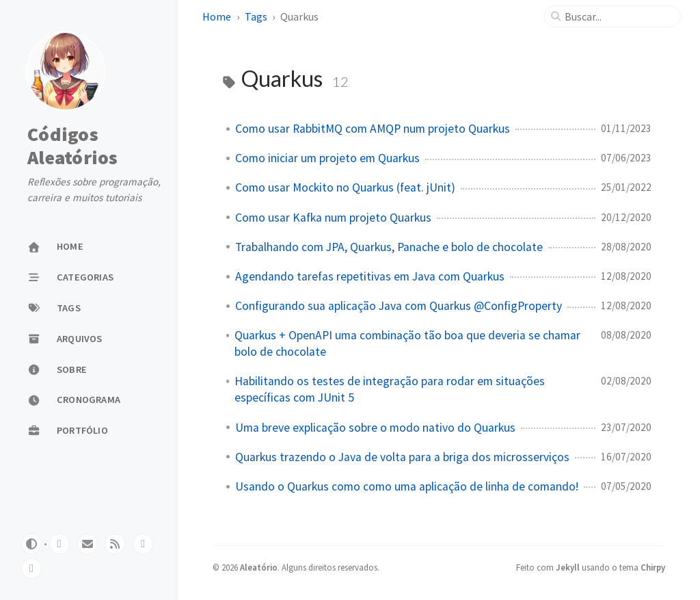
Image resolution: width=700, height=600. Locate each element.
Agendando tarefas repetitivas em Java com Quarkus (370, 276)
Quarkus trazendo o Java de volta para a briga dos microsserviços (402, 457)
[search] (618, 16)
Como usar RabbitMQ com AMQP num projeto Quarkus (373, 129)
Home (217, 16)
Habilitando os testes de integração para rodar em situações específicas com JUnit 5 (390, 389)
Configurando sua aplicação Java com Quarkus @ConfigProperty (399, 306)
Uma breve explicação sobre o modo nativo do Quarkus (375, 428)
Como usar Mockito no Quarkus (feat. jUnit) (345, 187)
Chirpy (653, 567)
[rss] (115, 544)
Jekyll (568, 567)
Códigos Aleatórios (73, 146)
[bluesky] (31, 569)
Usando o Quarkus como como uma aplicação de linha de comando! (407, 486)
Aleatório (259, 567)
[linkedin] (143, 544)
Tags (256, 16)
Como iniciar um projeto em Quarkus (327, 158)
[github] (59, 544)
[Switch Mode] (31, 544)
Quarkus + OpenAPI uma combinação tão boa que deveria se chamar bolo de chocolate (407, 343)
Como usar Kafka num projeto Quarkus (333, 218)
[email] (87, 544)
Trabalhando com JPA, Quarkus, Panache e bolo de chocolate (389, 247)
